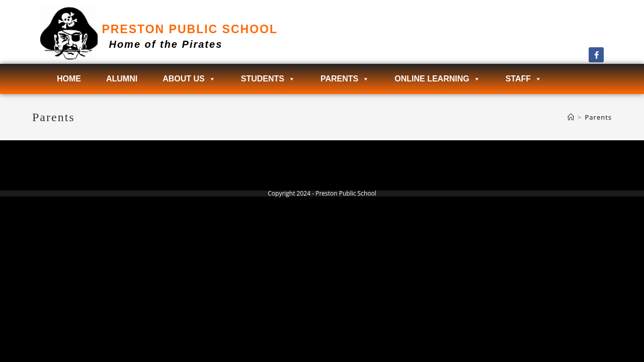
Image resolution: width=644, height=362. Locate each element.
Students (268, 79)
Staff (524, 79)
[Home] (571, 117)
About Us (189, 79)
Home (69, 79)
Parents (345, 79)
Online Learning (437, 79)
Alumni (122, 79)
